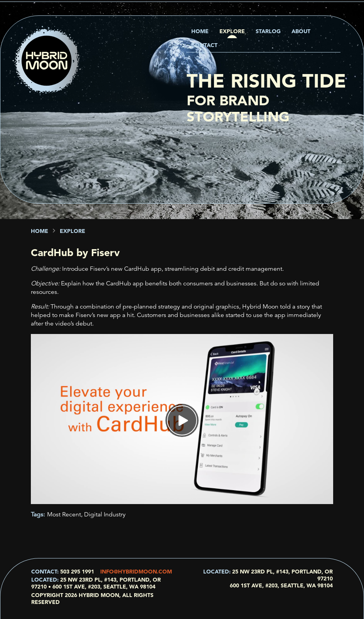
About (301, 31)
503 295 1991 (77, 572)
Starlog (268, 31)
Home (200, 31)
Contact (204, 45)
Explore (232, 31)
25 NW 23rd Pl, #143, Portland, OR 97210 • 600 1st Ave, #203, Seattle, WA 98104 (96, 583)
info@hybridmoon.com (136, 572)
